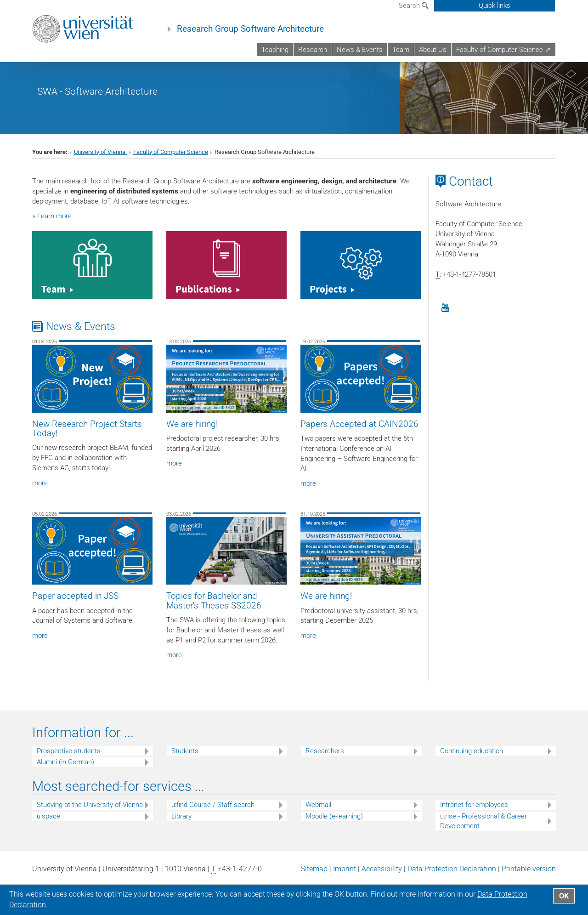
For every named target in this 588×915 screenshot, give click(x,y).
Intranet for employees (474, 813)
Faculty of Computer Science (171, 160)
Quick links (495, 6)
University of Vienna (100, 160)
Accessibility (382, 877)
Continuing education (472, 759)
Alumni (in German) (65, 770)
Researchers (325, 759)
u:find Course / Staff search (213, 813)
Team (401, 50)
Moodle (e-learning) (334, 824)
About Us (433, 50)
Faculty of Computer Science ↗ (503, 50)
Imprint (345, 877)
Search (414, 6)
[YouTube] (445, 316)
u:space (48, 824)
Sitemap (314, 877)
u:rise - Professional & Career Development (483, 829)
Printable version (529, 877)
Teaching (275, 50)
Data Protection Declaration (452, 877)
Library (181, 824)
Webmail (318, 813)
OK (564, 896)
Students (185, 759)
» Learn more (52, 224)
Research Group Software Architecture (250, 29)
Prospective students (69, 759)
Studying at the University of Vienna (90, 813)
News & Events (360, 50)
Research (313, 50)
